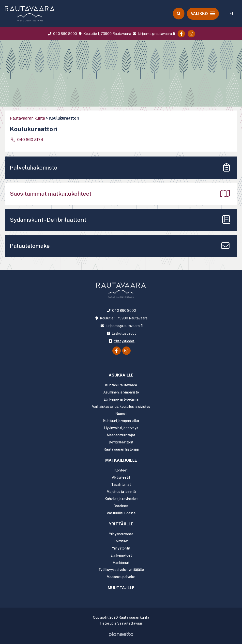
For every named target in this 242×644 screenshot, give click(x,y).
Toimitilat (121, 541)
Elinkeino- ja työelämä (121, 399)
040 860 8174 (30, 140)
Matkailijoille (121, 460)
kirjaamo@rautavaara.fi (153, 34)
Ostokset (121, 506)
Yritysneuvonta (121, 534)
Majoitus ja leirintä (121, 492)
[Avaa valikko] (203, 14)
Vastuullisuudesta (121, 513)
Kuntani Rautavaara (121, 385)
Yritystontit (121, 548)
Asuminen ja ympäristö (121, 392)
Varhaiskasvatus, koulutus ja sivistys (121, 407)
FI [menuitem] (231, 13)
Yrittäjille (121, 524)
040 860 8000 (62, 34)
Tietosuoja (108, 623)
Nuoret (121, 414)
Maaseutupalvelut (121, 577)
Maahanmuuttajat (121, 435)
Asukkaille (121, 375)
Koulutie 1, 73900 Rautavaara (104, 34)
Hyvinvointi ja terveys (121, 428)
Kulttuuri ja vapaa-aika (121, 421)
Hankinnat (121, 563)
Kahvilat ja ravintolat (121, 499)
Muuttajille (121, 588)
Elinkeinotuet (121, 555)
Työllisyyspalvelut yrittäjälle (121, 570)
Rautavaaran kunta (27, 118)
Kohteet (121, 470)
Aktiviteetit (121, 477)
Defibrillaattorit (121, 442)
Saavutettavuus (130, 623)
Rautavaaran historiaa (121, 449)
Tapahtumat (121, 485)
